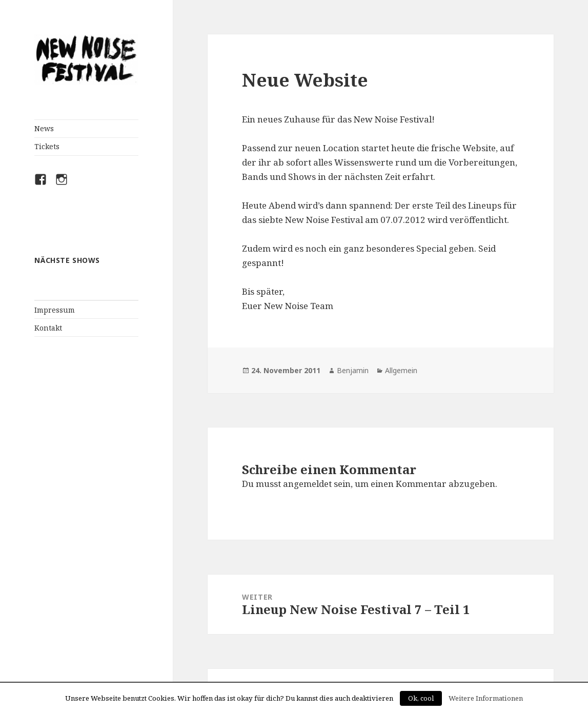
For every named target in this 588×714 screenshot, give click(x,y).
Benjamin (353, 370)
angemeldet (307, 484)
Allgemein (401, 370)
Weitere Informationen (486, 698)
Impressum (55, 310)
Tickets (47, 146)
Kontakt (48, 328)
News (44, 128)
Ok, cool (421, 698)
